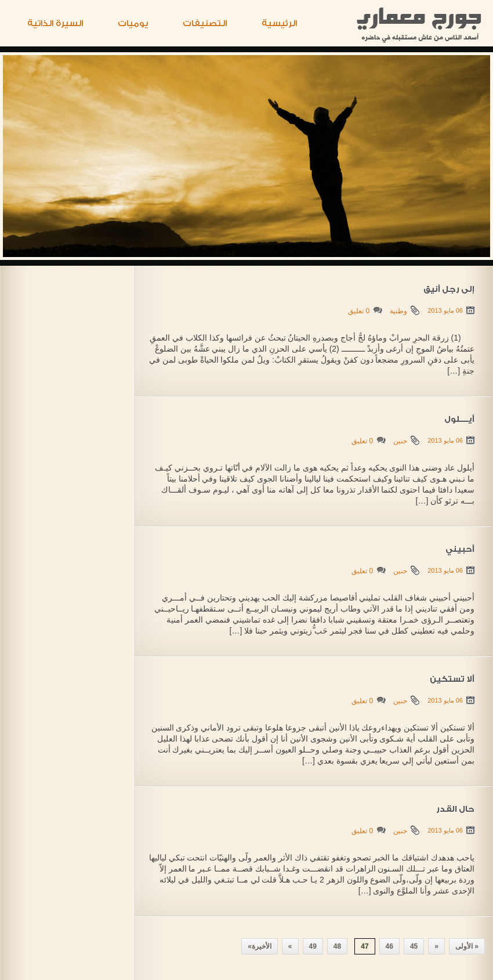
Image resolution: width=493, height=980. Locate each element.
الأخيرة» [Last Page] (260, 946)
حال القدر (455, 809)
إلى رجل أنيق (449, 290)
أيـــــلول (459, 420)
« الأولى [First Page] (467, 946)
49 (313, 946)
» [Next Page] (290, 946)
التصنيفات (205, 23)
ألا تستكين (452, 679)
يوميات (133, 23)
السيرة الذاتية (55, 23)
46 (389, 946)
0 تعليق (359, 311)
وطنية (398, 311)
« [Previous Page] (436, 946)
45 (414, 946)
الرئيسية (279, 23)
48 (337, 946)
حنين (400, 441)
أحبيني (460, 549)
